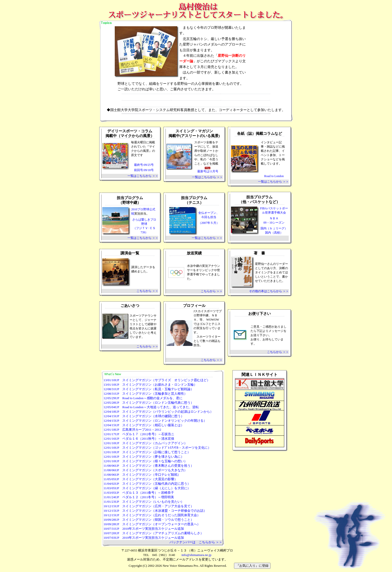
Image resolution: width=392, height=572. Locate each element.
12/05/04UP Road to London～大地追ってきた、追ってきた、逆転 (151, 407)
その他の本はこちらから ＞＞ (269, 291)
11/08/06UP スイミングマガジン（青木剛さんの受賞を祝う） (149, 466)
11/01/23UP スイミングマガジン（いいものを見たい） (144, 502)
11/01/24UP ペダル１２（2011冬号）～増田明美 (139, 497)
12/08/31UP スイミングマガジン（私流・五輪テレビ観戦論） (149, 389)
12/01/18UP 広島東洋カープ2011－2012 (132, 430)
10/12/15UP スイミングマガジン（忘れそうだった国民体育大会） (152, 515)
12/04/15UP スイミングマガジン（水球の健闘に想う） (144, 416)
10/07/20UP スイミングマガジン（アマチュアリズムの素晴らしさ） (153, 533)
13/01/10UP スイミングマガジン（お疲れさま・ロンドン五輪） (150, 385)
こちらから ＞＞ (147, 291)
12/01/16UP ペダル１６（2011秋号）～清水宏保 (139, 439)
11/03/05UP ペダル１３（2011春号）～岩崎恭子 (139, 493)
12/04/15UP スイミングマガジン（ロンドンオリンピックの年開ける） (155, 421)
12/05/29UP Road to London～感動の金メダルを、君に (143, 398)
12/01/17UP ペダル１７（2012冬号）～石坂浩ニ (139, 434)
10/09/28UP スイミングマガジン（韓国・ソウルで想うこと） (149, 520)
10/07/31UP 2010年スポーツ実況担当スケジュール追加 (144, 529)
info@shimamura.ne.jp (196, 555)
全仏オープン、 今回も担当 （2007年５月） (209, 218)
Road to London (274, 176)
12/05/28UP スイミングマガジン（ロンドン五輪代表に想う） (149, 403)
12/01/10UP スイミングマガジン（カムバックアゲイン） (145, 443)
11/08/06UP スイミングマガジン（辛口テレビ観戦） (142, 475)
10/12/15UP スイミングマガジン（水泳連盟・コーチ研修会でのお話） (155, 511)
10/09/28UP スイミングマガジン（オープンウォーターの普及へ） (152, 524)
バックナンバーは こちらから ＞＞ (196, 542)
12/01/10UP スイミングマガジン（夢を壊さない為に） (144, 457)
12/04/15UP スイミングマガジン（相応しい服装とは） (144, 425)
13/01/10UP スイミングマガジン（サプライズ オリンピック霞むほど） (157, 380)
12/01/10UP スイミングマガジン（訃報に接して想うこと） (147, 452)
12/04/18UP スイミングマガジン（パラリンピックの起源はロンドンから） (158, 412)
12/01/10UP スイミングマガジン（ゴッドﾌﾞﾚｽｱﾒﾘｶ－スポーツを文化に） (157, 448)
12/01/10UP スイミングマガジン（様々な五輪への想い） (145, 461)
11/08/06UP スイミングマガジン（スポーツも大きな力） (145, 470)
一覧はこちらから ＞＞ (143, 176)
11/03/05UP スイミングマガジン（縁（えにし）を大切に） (147, 488)
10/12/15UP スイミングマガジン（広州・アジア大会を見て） (149, 506)
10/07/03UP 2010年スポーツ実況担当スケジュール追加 (144, 538)
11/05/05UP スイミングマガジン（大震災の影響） (140, 479)
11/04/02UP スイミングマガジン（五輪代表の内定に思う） (147, 484)
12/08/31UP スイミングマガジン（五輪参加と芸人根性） (145, 394)
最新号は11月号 (208, 170)
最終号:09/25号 (144, 165)
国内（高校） (274, 233)
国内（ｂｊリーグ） (274, 228)
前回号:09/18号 (144, 170)
